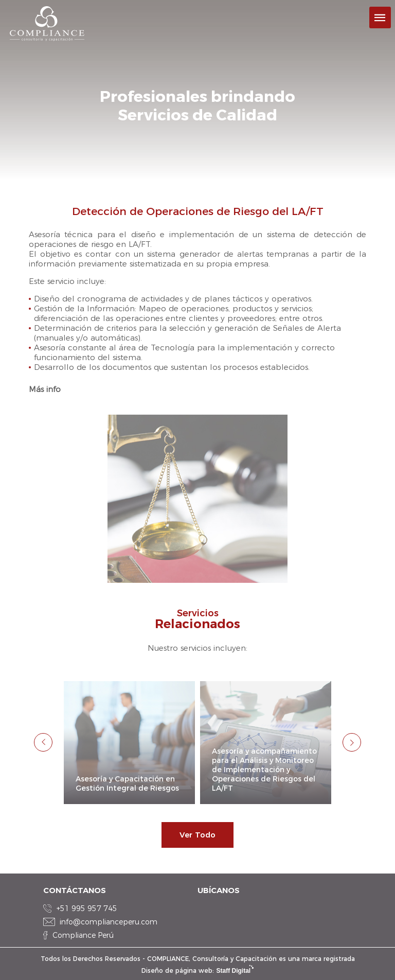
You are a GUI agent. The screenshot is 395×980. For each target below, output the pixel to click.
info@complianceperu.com (109, 922)
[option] (129, 743)
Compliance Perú (83, 935)
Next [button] (352, 742)
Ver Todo (197, 835)
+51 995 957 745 (87, 908)
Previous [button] (43, 742)
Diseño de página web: (197, 970)
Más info (45, 389)
